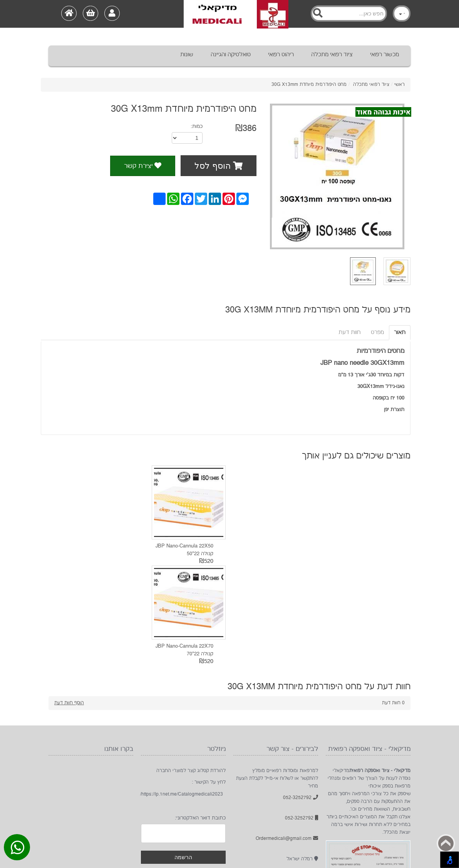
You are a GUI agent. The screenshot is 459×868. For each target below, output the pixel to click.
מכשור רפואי (384, 55)
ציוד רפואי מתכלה (332, 55)
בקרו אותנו (388, 824)
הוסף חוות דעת (69, 602)
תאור (400, 332)
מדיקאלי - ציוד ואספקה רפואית (79, 858)
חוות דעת (350, 332)
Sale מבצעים (157, 824)
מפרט (377, 332)
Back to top (446, 843)
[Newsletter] (183, 733)
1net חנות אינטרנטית (81, 850)
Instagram (405, 824)
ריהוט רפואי (281, 55)
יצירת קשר (143, 166)
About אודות (190, 824)
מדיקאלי (260, 824)
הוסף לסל (219, 166)
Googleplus (370, 824)
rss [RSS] (353, 824)
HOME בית (284, 824)
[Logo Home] (236, 14)
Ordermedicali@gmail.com (287, 738)
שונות (187, 55)
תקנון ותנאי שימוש (70, 824)
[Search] (349, 13)
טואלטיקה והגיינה (231, 55)
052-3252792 (301, 697)
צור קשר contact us (116, 824)
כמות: (197, 126)
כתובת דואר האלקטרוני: (200, 717)
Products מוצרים (228, 824)
